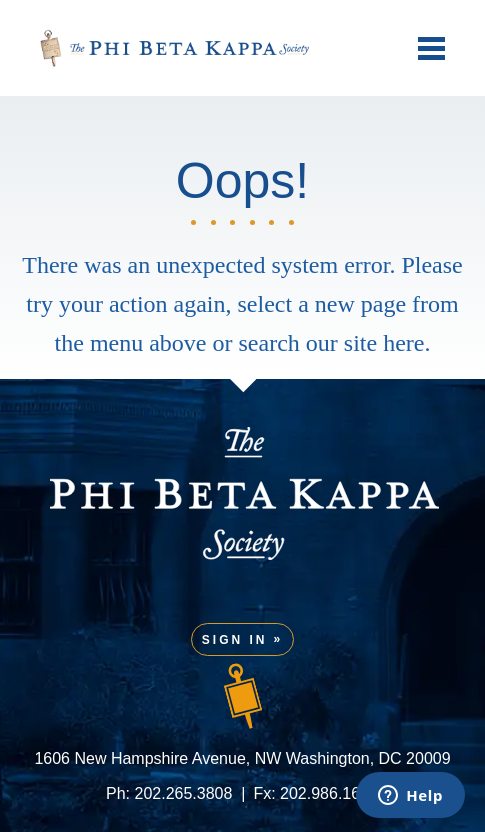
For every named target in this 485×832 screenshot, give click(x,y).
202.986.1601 (329, 793)
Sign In (235, 640)
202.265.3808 (184, 793)
